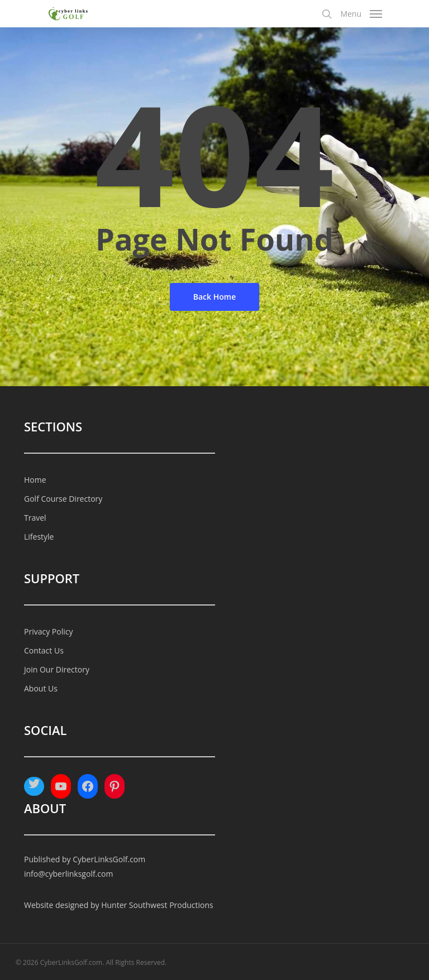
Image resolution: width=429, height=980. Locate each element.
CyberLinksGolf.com (109, 859)
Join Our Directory (57, 669)
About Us (41, 688)
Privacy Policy (48, 631)
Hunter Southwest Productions (157, 905)
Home (35, 480)
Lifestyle (39, 537)
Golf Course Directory (63, 499)
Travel (35, 518)
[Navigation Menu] (361, 12)
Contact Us (44, 650)
